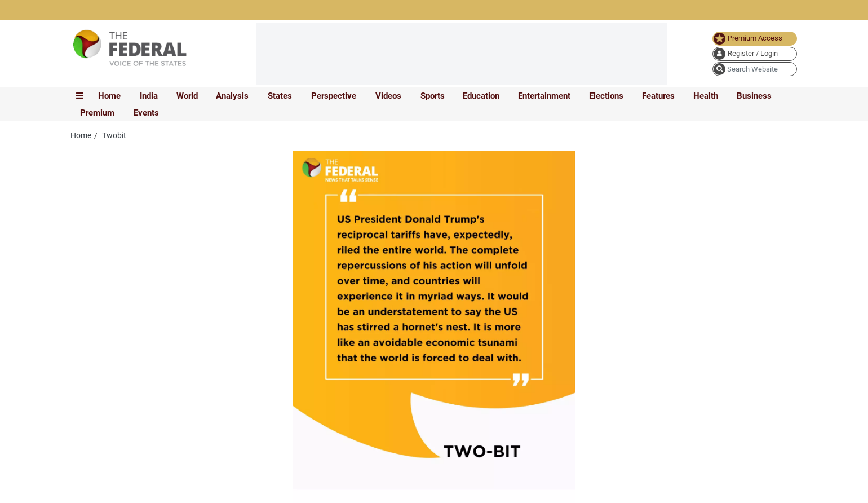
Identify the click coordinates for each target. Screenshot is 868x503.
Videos (388, 96)
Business (754, 96)
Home (109, 96)
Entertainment (544, 96)
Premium (97, 113)
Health (706, 96)
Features (658, 96)
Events (146, 113)
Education (481, 96)
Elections (606, 96)
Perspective (334, 96)
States (280, 96)
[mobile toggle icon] (80, 96)
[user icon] (755, 54)
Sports (433, 96)
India (149, 96)
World (187, 96)
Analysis (232, 96)
